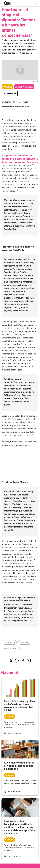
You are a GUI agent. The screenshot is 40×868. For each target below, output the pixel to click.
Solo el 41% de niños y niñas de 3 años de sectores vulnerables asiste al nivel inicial (19, 706)
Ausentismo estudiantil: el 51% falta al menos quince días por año (19, 766)
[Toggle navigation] (36, 3)
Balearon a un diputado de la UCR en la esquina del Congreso (20, 599)
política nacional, (10, 642)
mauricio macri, (25, 642)
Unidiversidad (10, 94)
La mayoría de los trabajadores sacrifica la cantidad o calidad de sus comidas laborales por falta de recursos (20, 827)
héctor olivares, (9, 648)
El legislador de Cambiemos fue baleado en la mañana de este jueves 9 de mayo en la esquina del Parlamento (20, 159)
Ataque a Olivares (24, 87)
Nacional (7, 87)
